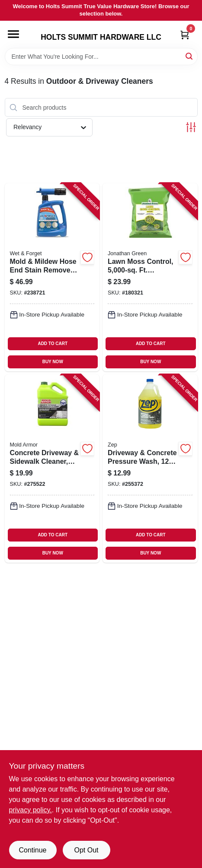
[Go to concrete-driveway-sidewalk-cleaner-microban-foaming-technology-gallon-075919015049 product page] (52, 469)
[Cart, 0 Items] (185, 35)
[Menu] (13, 34)
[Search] (190, 56)
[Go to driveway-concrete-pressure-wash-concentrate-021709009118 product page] (150, 469)
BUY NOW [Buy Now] (53, 362)
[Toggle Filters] (191, 127)
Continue (32, 850)
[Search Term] (101, 57)
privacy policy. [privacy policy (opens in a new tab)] (30, 810)
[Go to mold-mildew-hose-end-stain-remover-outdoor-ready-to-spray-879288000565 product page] (52, 277)
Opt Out (86, 850)
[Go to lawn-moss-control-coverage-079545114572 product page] (150, 277)
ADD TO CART (53, 344)
